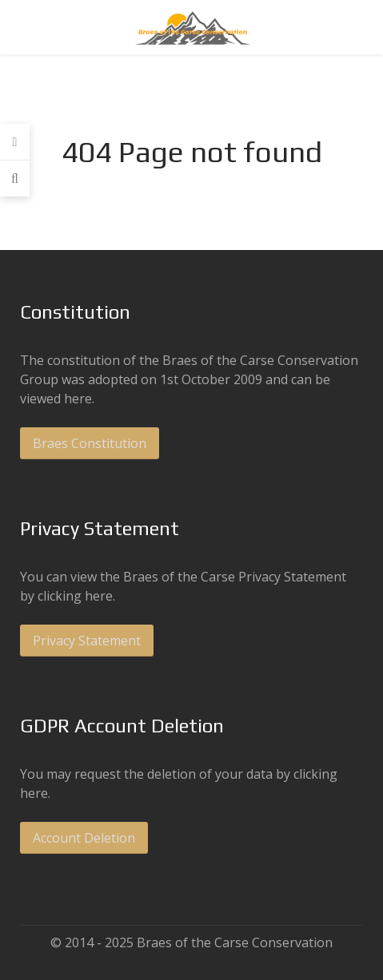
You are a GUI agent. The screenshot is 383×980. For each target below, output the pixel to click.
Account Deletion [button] (84, 838)
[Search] (15, 179)
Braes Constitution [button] (90, 443)
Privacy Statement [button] (87, 641)
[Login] (15, 142)
